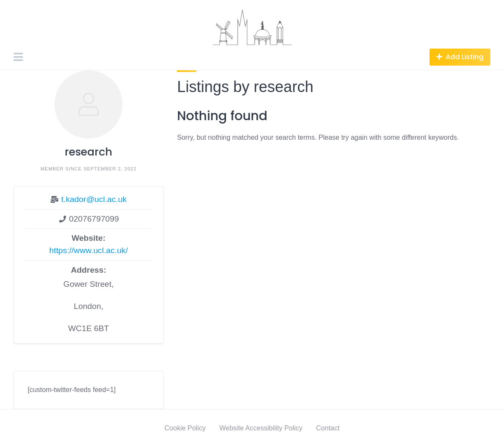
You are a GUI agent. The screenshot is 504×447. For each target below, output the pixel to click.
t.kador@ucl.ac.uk (94, 199)
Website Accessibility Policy (261, 428)
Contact (328, 428)
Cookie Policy (185, 428)
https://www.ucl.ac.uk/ (89, 250)
